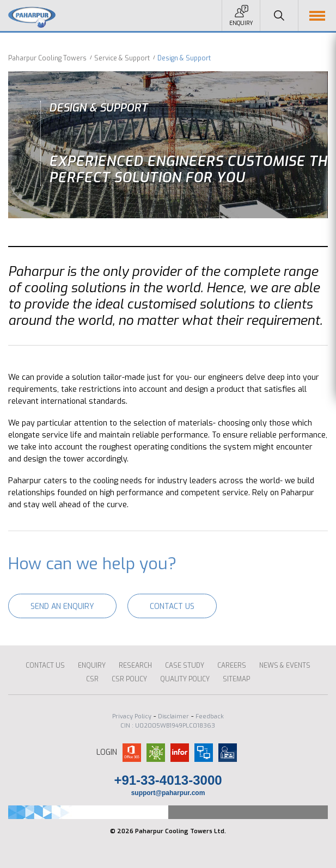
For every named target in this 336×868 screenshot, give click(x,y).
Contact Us (172, 607)
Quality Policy (185, 679)
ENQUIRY (92, 666)
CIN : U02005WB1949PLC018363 (168, 726)
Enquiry (241, 23)
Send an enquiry (62, 607)
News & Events (285, 666)
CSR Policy (129, 679)
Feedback (210, 716)
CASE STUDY (185, 666)
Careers (232, 666)
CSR (92, 679)
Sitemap (236, 679)
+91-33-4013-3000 (168, 780)
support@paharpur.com (168, 793)
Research (135, 666)
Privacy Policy (132, 716)
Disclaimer (173, 716)
